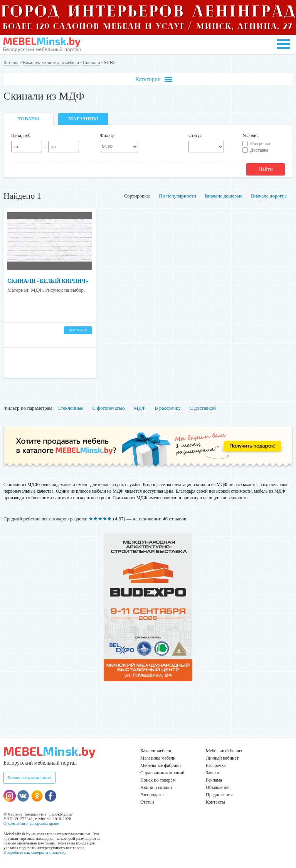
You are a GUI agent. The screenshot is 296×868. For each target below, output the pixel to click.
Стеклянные (70, 408)
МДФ (140, 408)
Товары (28, 119)
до (53, 147)
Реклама (214, 780)
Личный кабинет (222, 758)
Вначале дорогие (269, 196)
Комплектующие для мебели (51, 62)
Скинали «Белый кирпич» (48, 281)
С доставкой (203, 408)
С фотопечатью (109, 408)
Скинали (92, 62)
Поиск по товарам (158, 780)
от (16, 147)
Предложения (219, 795)
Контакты (215, 802)
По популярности (177, 196)
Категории (154, 79)
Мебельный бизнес (225, 751)
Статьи (147, 802)
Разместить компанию (29, 778)
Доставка (259, 150)
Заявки (213, 773)
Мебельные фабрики (161, 765)
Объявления (218, 787)
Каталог (11, 62)
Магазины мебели (158, 758)
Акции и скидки (156, 787)
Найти (265, 169)
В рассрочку (168, 408)
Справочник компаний (162, 773)
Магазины (83, 119)
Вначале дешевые (224, 196)
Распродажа (152, 795)
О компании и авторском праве (31, 823)
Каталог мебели (156, 751)
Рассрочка (260, 144)
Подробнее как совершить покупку (35, 852)
